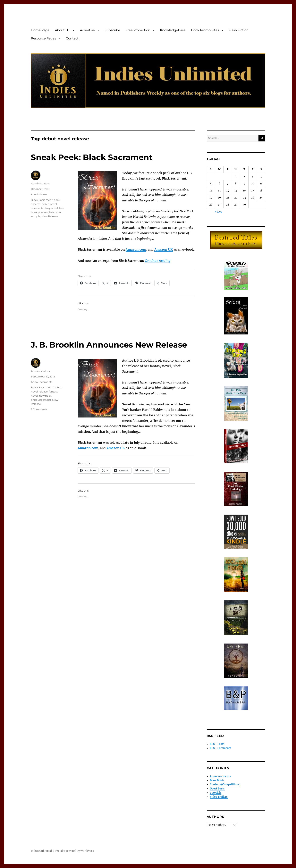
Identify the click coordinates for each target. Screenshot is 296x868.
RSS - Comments (220, 748)
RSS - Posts (217, 744)
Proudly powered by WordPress (75, 851)
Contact (72, 38)
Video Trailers (219, 797)
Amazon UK (164, 249)
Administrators (40, 183)
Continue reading (157, 261)
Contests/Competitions (225, 784)
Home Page (40, 30)
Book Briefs (217, 780)
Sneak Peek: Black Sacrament (92, 157)
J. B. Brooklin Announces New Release (109, 345)
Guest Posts (217, 789)
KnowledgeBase (173, 30)
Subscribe (112, 30)
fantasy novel (50, 208)
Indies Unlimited (41, 851)
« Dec (218, 212)
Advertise (87, 30)
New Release (50, 216)
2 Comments (39, 409)
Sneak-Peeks (39, 194)
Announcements (42, 382)
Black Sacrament (42, 200)
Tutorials (216, 793)
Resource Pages (43, 38)
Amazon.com (136, 249)
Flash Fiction (239, 30)
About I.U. (63, 30)
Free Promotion (138, 30)
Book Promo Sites (205, 30)
